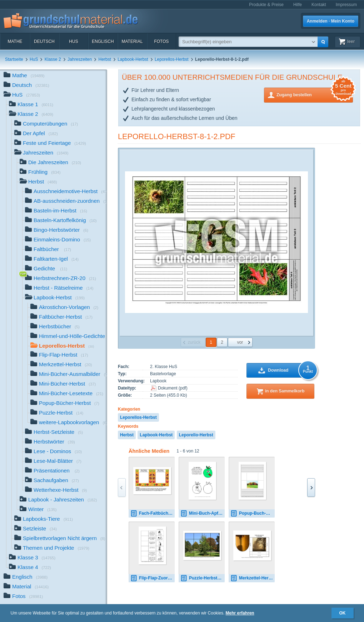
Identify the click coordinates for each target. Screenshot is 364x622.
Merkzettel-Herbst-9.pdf (253, 578)
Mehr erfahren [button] (240, 613)
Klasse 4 (30, 568)
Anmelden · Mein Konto (331, 21)
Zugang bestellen (315, 94)
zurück (194, 342)
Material (132, 41)
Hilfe (298, 5)
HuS (73, 41)
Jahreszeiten (80, 59)
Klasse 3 (32, 558)
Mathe (15, 41)
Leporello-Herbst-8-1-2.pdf (177, 136)
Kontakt (319, 5)
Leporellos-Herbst (172, 59)
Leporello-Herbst (196, 435)
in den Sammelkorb (285, 391)
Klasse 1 (31, 105)
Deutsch (44, 41)
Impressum (346, 5)
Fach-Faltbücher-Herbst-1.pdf (153, 513)
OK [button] (343, 613)
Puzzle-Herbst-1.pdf (203, 578)
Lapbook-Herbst (133, 59)
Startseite (14, 59)
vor (240, 342)
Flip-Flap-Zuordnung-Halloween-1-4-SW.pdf (153, 578)
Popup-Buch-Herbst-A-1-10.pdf (253, 513)
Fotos (161, 41)
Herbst (105, 59)
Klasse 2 (53, 59)
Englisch (103, 41)
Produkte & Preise (266, 5)
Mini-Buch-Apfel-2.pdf (203, 513)
